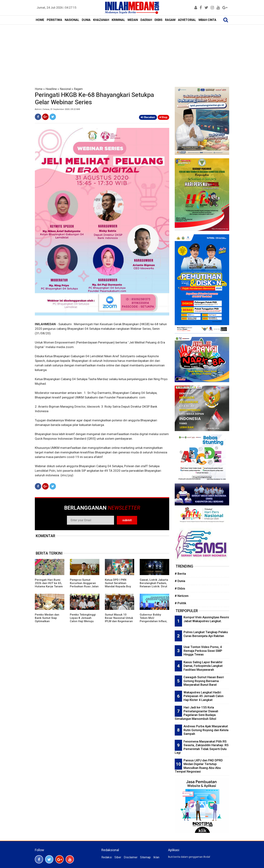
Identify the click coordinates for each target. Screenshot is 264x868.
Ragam (78, 89)
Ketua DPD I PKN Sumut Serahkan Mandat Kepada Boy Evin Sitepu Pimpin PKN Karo (118, 586)
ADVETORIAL (187, 20)
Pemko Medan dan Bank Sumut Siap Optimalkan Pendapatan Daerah (48, 620)
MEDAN (133, 20)
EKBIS (158, 20)
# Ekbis (180, 588)
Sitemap (145, 857)
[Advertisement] (132, 52)
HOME (40, 20)
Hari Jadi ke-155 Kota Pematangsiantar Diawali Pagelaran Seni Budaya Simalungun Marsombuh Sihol (196, 713)
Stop (163, 117)
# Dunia (180, 581)
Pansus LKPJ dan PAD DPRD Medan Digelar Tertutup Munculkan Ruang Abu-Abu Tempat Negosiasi (199, 766)
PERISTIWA (54, 20)
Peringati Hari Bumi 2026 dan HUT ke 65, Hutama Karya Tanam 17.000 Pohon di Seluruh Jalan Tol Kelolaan (49, 588)
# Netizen (182, 596)
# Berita (180, 574)
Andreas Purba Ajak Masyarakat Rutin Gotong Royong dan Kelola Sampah (206, 730)
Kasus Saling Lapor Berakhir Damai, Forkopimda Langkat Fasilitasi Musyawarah (203, 666)
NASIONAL (72, 20)
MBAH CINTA (207, 20)
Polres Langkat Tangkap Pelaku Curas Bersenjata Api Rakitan (206, 634)
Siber (118, 857)
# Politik (180, 603)
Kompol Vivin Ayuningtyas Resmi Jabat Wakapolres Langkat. (206, 619)
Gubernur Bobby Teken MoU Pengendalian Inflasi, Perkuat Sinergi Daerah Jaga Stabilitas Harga (153, 623)
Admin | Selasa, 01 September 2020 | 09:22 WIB (57, 109)
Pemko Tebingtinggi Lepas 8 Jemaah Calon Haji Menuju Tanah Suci (83, 620)
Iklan (156, 857)
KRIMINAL (118, 20)
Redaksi (107, 857)
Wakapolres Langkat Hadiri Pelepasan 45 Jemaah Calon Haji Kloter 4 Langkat (203, 696)
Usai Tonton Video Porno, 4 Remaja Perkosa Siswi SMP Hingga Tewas (203, 651)
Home (39, 89)
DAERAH (146, 20)
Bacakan (148, 117)
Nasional (65, 89)
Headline (51, 89)
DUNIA (86, 20)
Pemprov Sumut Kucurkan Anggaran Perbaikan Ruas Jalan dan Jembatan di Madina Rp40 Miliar (84, 586)
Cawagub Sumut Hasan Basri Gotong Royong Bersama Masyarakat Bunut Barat (204, 681)
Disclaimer (131, 857)
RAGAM (170, 20)
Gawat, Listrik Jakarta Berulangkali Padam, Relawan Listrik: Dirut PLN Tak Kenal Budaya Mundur (154, 586)
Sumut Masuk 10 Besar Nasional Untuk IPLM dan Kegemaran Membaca (119, 620)
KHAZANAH (101, 20)
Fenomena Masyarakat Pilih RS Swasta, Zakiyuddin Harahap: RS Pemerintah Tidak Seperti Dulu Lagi (202, 747)
